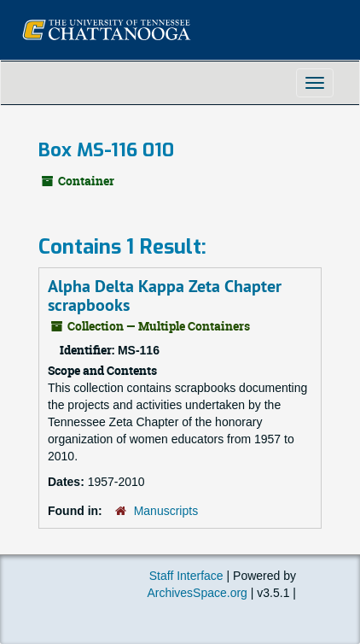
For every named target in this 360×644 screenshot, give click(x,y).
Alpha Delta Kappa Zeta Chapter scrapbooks (165, 296)
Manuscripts (166, 511)
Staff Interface (186, 576)
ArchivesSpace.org (197, 593)
